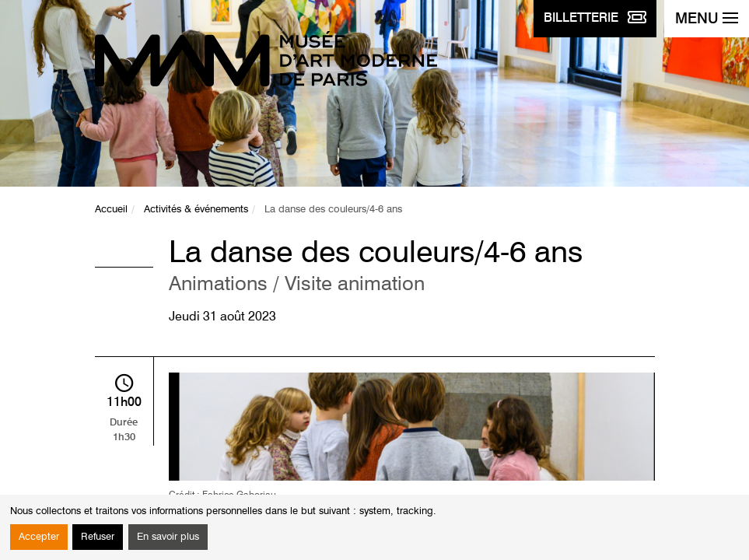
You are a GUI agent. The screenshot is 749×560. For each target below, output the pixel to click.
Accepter (39, 537)
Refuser (98, 537)
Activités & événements (196, 210)
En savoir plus (168, 537)
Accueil (111, 210)
